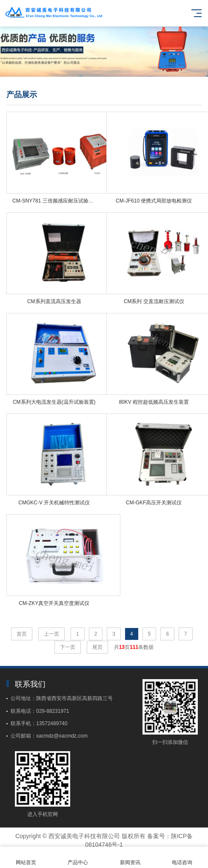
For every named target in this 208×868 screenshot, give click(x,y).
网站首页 (26, 858)
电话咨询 (182, 858)
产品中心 (78, 858)
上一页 (51, 634)
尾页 (97, 647)
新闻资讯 (130, 858)
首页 (22, 634)
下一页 (68, 647)
